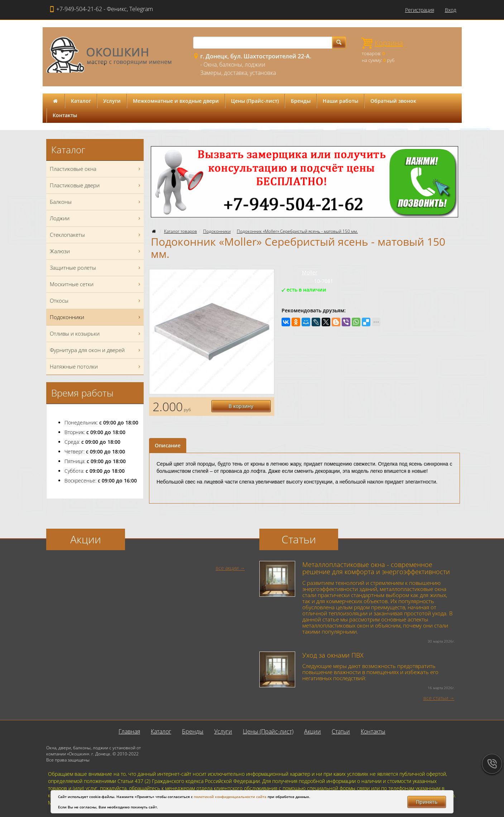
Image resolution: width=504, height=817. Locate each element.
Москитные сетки (96, 284)
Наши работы (340, 101)
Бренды (301, 101)
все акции (227, 568)
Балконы (96, 202)
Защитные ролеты (96, 268)
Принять (427, 802)
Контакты (65, 115)
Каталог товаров (181, 231)
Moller (310, 272)
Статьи (341, 731)
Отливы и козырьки (96, 334)
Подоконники (217, 231)
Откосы (96, 301)
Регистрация (420, 10)
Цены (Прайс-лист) (255, 101)
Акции (313, 731)
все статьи (436, 698)
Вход (451, 10)
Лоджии (96, 218)
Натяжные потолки (96, 367)
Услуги (112, 101)
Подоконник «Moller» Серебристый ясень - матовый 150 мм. (297, 231)
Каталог (81, 101)
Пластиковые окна (96, 169)
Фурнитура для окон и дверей (96, 350)
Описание (168, 445)
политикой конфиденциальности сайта (230, 797)
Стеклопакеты (96, 235)
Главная (129, 731)
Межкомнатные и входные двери (176, 101)
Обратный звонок (393, 101)
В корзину (241, 406)
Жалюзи (96, 251)
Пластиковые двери (96, 185)
